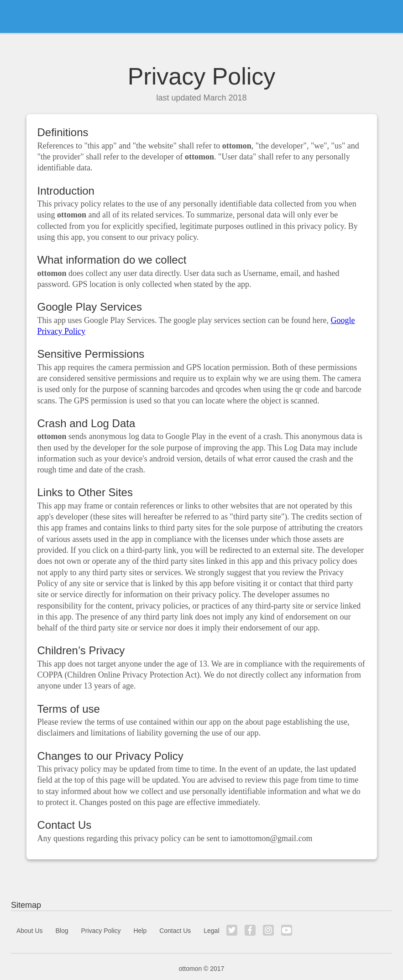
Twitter (232, 930)
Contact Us (175, 931)
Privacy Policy (101, 931)
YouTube (287, 930)
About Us (30, 931)
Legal (211, 931)
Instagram (268, 930)
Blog (62, 931)
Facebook (250, 930)
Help (140, 931)
